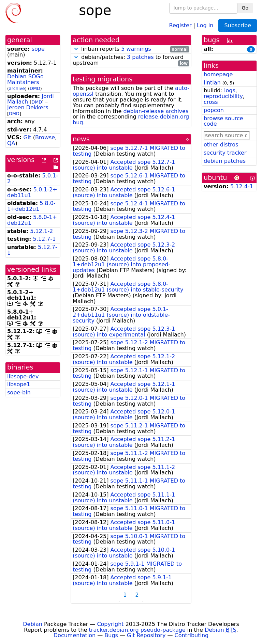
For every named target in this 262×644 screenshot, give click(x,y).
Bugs (111, 635)
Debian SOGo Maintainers (25, 79)
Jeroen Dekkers (28, 107)
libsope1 (19, 384)
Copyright (110, 624)
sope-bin (19, 392)
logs (230, 90)
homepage (218, 74)
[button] (76, 49)
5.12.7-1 (45, 239)
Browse (45, 137)
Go (245, 8)
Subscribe (238, 25)
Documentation (75, 635)
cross (211, 102)
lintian (212, 83)
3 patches (140, 57)
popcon (214, 110)
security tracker (225, 153)
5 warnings (136, 49)
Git (27, 137)
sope (38, 49)
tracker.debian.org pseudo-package (137, 630)
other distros (221, 145)
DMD (35, 88)
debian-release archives (156, 111)
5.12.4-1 (242, 186)
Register (180, 25)
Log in (205, 25)
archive (17, 88)
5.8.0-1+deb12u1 (31, 206)
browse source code (223, 121)
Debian (33, 624)
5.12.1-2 (41, 231)
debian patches (225, 161)
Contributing (192, 635)
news (81, 139)
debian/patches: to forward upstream (131, 60)
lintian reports (131, 49)
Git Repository (146, 635)
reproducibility (223, 96)
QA (11, 143)
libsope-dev (23, 376)
